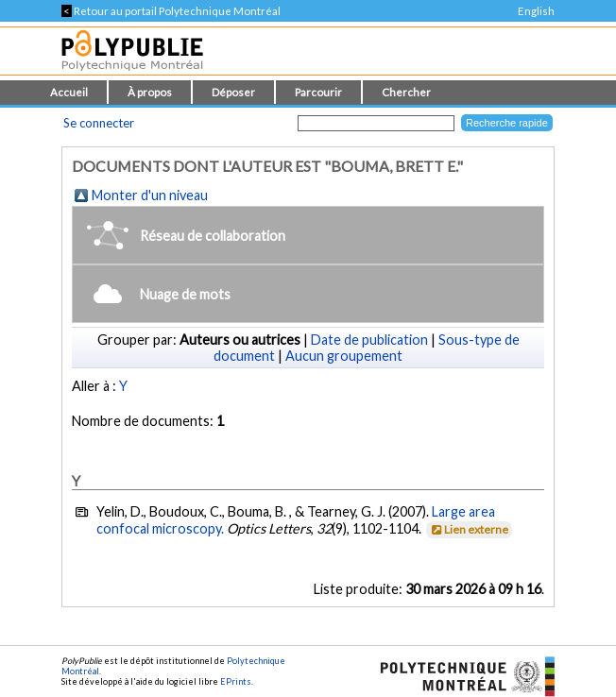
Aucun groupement (344, 356)
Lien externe (468, 529)
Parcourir (318, 92)
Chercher (406, 92)
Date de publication (369, 340)
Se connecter (99, 123)
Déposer (233, 92)
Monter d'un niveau (150, 195)
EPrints (236, 681)
